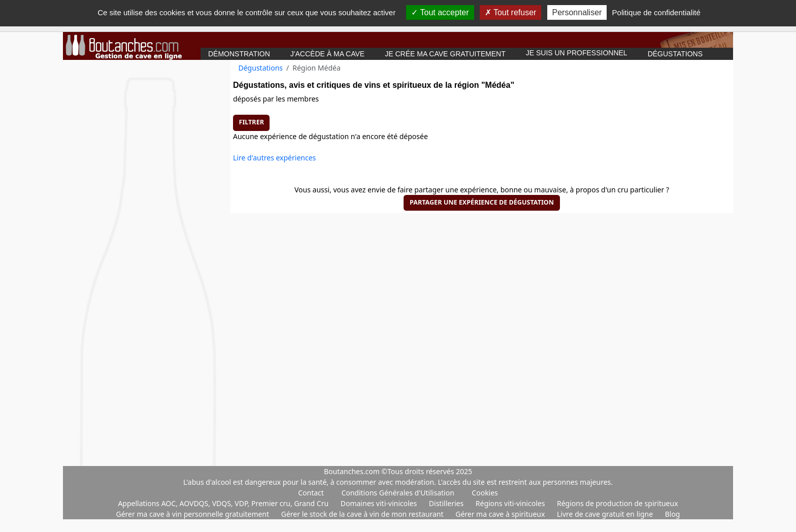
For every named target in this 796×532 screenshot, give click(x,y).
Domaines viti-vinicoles (380, 503)
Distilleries (447, 503)
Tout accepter (440, 12)
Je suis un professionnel (577, 53)
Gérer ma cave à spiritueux (501, 514)
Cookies (485, 493)
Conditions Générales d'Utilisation (397, 493)
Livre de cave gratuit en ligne (606, 514)
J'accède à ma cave (327, 54)
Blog (673, 514)
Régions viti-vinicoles (511, 503)
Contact (311, 493)
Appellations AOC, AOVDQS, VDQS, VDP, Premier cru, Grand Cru (224, 503)
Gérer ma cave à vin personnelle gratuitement (194, 514)
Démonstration (239, 54)
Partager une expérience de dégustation (482, 202)
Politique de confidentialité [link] (656, 12)
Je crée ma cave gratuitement (445, 54)
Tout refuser (511, 12)
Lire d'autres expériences (274, 158)
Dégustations (675, 54)
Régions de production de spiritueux (618, 503)
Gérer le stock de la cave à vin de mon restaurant (363, 514)
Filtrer (252, 122)
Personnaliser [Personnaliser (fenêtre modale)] (577, 12)
